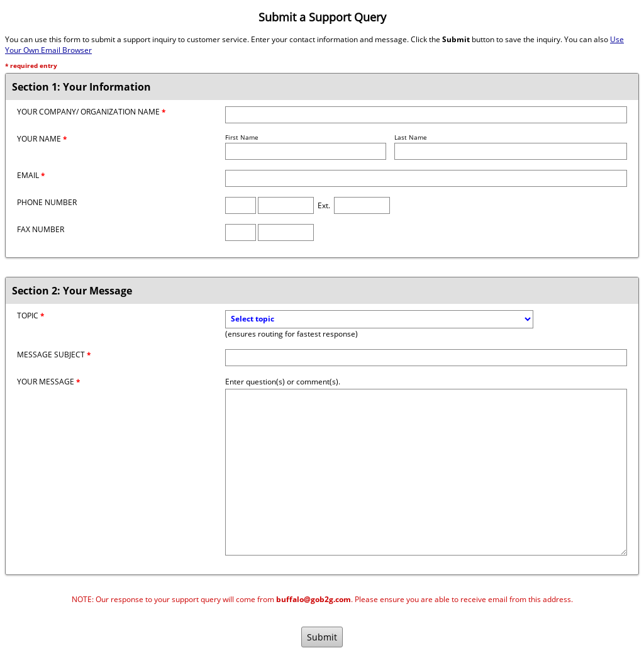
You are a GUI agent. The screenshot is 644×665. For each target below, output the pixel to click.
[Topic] (379, 319)
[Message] (426, 472)
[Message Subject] (426, 358)
